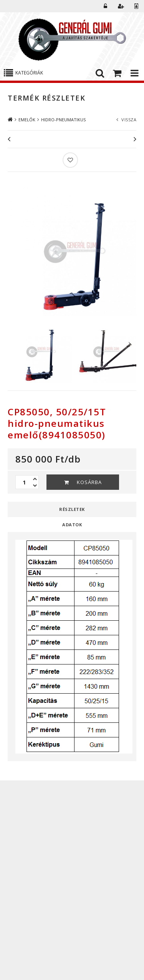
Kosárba (89, 482)
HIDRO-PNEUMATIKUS (63, 120)
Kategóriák (29, 73)
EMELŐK (27, 120)
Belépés (106, 6)
